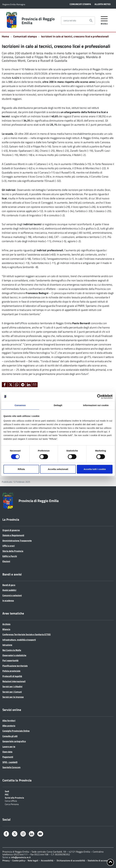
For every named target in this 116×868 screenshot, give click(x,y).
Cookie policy (19, 861)
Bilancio (6, 629)
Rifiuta (21, 469)
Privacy (6, 861)
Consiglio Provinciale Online (16, 731)
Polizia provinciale (11, 671)
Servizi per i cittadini (12, 686)
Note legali (33, 861)
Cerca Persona (12, 804)
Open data (7, 752)
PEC (7, 794)
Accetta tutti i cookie (95, 469)
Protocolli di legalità (12, 676)
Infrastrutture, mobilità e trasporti (19, 640)
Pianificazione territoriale (15, 666)
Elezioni (6, 561)
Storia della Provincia (13, 551)
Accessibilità (47, 861)
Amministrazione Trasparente (17, 541)
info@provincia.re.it (21, 857)
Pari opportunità (10, 660)
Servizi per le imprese (13, 697)
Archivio (6, 624)
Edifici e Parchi (10, 556)
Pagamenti (8, 757)
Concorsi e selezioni (12, 595)
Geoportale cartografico (14, 741)
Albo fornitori (9, 721)
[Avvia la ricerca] (91, 21)
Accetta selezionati (58, 469)
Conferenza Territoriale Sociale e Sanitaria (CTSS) (27, 634)
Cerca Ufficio (11, 801)
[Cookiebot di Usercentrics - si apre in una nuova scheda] (99, 397)
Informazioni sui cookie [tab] (96, 405)
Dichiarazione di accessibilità (71, 861)
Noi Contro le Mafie (12, 650)
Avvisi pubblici (9, 590)
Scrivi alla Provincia (14, 797)
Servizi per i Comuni (12, 692)
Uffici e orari (9, 546)
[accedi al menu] (104, 20)
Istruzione (7, 645)
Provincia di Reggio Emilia (38, 21)
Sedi (7, 791)
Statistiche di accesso (98, 861)
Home (5, 36)
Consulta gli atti (10, 736)
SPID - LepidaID (10, 762)
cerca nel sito (70, 21)
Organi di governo (11, 530)
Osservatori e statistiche (14, 655)
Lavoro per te (9, 747)
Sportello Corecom (11, 767)
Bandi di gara (9, 585)
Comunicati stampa (25, 36)
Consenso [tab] (20, 405)
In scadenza (8, 600)
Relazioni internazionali (14, 681)
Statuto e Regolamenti (13, 535)
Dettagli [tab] (58, 405)
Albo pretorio (9, 726)
